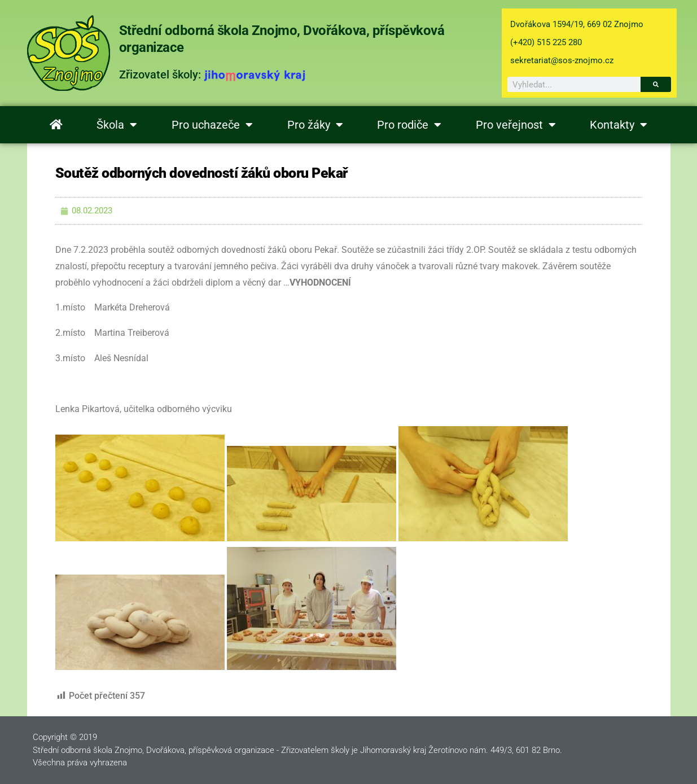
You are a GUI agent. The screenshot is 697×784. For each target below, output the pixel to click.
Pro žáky (315, 125)
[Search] (656, 84)
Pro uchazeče (212, 125)
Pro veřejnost (516, 125)
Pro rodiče (409, 125)
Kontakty (619, 125)
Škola (117, 125)
